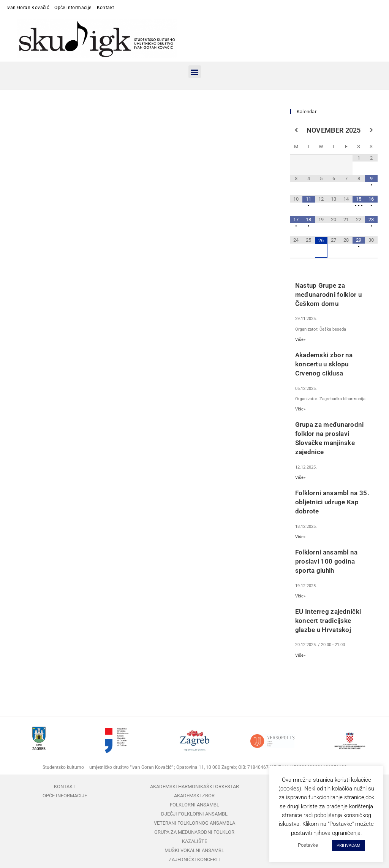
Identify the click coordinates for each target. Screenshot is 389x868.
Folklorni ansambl (194, 805)
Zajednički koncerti (194, 859)
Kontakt (106, 8)
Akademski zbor (194, 796)
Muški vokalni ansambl (194, 850)
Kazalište (194, 841)
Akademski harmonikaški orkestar (194, 786)
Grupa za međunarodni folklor (194, 832)
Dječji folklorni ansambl (194, 814)
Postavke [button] (308, 845)
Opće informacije (73, 8)
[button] (195, 72)
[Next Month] (371, 130)
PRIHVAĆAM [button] (349, 845)
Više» (300, 340)
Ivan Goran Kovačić (28, 8)
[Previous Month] (296, 130)
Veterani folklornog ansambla (194, 823)
